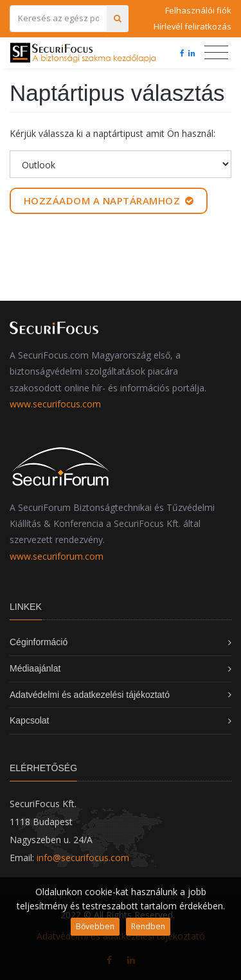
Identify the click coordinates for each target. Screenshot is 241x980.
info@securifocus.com (83, 858)
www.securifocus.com (55, 404)
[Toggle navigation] (216, 53)
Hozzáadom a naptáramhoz (109, 200)
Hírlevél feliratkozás (192, 26)
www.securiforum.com (57, 556)
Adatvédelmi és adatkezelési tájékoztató (90, 695)
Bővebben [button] (95, 926)
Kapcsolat (29, 720)
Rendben (148, 926)
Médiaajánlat (35, 668)
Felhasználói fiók (198, 10)
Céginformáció (39, 642)
